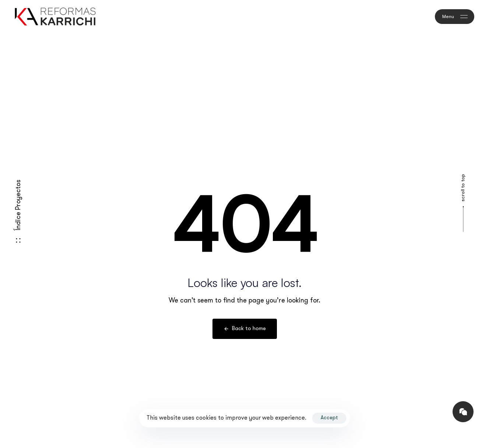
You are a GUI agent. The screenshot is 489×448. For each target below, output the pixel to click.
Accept (329, 418)
